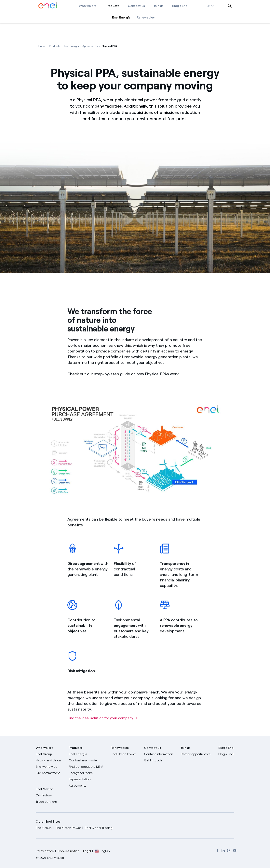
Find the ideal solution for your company (100, 735)
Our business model (83, 760)
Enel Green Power (123, 754)
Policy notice (45, 851)
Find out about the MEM (86, 767)
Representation (80, 779)
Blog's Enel (180, 6)
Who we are (88, 6)
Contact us (136, 6)
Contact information (159, 754)
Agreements (78, 786)
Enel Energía (121, 17)
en (210, 6)
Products (112, 6)
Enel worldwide (46, 767)
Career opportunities (196, 754)
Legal (87, 851)
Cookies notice (68, 851)
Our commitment (48, 773)
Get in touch (153, 760)
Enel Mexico (44, 789)
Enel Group (44, 754)
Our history (44, 795)
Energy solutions (81, 773)
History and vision (48, 760)
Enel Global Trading (99, 828)
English (105, 851)
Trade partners (46, 802)
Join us (159, 6)
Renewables (146, 17)
